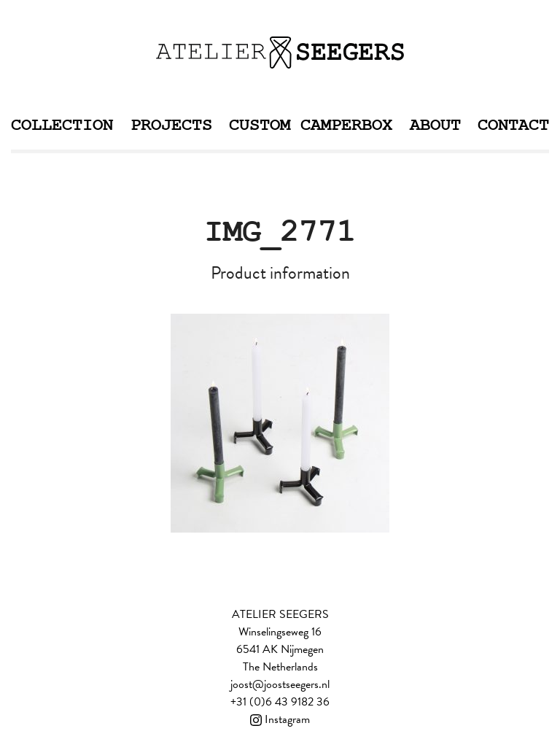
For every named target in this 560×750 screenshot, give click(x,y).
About (435, 125)
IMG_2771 (280, 232)
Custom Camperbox (311, 125)
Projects (171, 125)
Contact (513, 125)
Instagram (280, 719)
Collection (62, 125)
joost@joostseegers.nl (280, 684)
